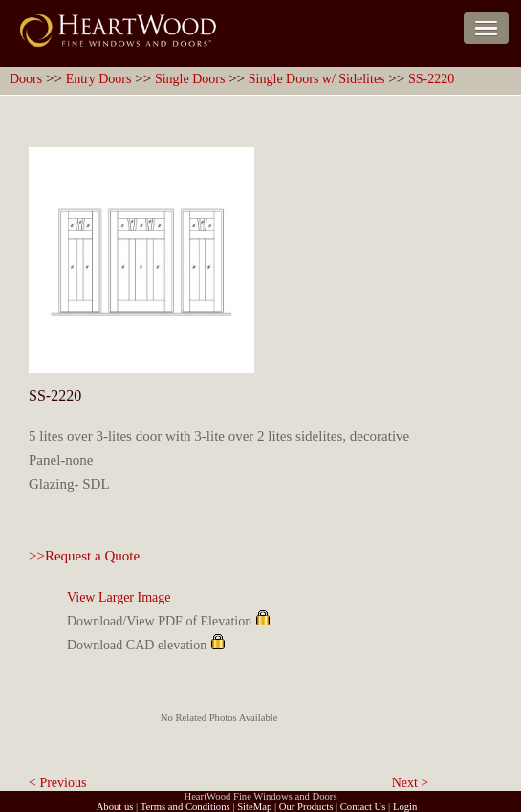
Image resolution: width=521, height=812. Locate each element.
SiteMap (254, 807)
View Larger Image (119, 597)
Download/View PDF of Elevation (159, 621)
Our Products (306, 807)
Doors (26, 79)
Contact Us (363, 807)
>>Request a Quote (84, 556)
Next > (411, 783)
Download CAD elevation (137, 645)
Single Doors (190, 79)
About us (115, 807)
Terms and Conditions (185, 807)
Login (405, 807)
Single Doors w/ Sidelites (317, 79)
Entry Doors (99, 79)
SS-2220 (431, 79)
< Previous (57, 783)
